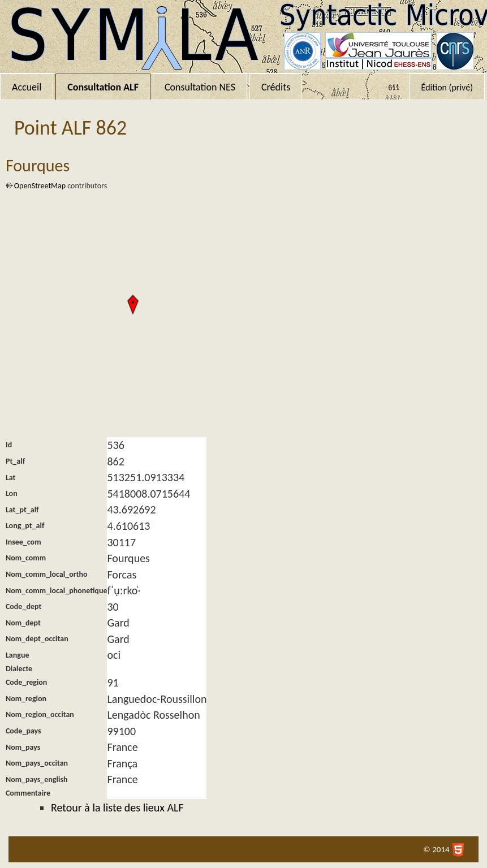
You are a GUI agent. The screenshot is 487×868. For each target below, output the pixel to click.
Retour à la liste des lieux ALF (117, 807)
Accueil (27, 87)
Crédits (276, 87)
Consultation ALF (103, 87)
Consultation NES (200, 87)
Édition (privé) (447, 87)
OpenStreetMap (40, 186)
